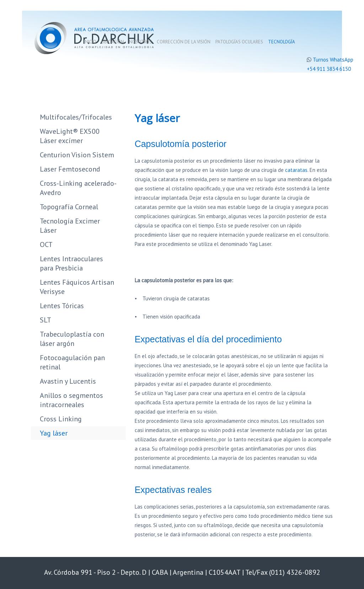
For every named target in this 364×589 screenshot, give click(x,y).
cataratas (296, 170)
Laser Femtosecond (70, 169)
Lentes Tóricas (62, 306)
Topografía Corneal (69, 207)
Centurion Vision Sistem (77, 155)
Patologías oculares (239, 42)
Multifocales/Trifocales (76, 117)
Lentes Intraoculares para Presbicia (71, 263)
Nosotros (140, 42)
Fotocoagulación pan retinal (72, 362)
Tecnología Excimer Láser (70, 226)
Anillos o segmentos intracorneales (71, 400)
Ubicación (113, 42)
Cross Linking (61, 419)
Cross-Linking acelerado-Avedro (78, 188)
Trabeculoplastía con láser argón (72, 339)
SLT (45, 320)
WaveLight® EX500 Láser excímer (70, 136)
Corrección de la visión (184, 42)
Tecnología (282, 42)
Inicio (90, 42)
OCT (46, 244)
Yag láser (54, 433)
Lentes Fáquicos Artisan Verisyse (77, 287)
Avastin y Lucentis (68, 381)
